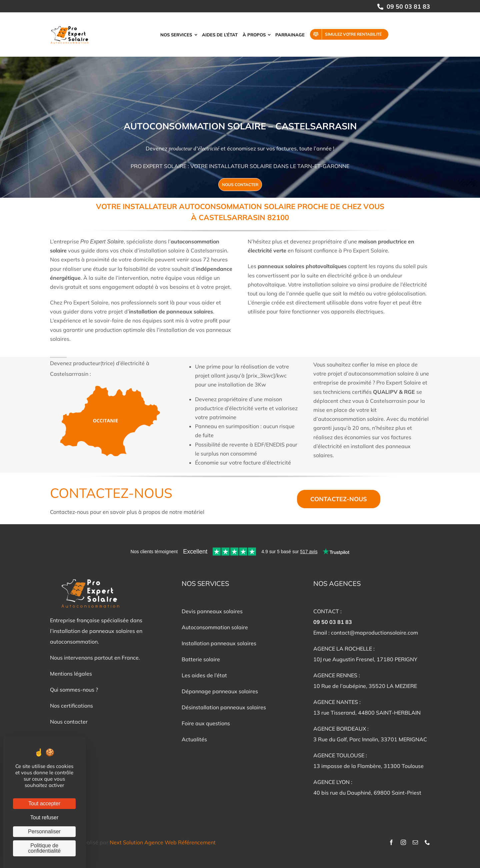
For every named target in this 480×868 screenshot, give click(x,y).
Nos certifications (71, 706)
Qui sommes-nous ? (74, 690)
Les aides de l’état (204, 675)
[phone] (427, 842)
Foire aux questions (206, 723)
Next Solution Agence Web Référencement (163, 842)
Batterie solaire (201, 659)
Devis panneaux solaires (212, 611)
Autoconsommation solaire (215, 627)
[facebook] (391, 842)
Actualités (194, 739)
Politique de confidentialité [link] (44, 848)
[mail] (415, 842)
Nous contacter (69, 722)
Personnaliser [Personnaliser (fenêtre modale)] (44, 831)
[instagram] (403, 842)
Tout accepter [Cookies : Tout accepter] (44, 803)
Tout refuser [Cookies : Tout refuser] (44, 817)
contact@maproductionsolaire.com (374, 633)
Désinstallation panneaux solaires (224, 707)
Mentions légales (71, 674)
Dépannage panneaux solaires (220, 691)
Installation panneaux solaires (219, 643)
